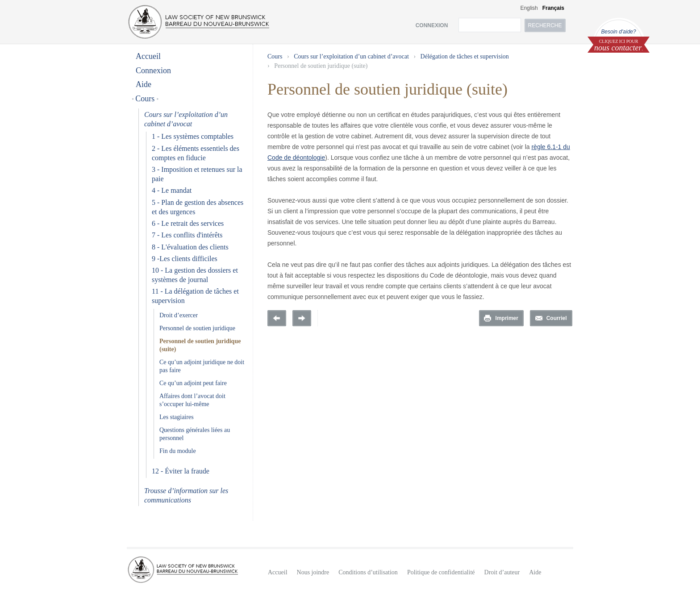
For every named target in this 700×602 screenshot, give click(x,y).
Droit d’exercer (179, 315)
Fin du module (178, 451)
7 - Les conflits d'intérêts (187, 235)
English (529, 8)
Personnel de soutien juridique (197, 328)
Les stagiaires (177, 417)
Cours (145, 99)
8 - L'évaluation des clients (190, 247)
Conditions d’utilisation (368, 572)
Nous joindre (313, 572)
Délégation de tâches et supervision (465, 56)
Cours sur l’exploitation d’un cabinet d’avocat (351, 56)
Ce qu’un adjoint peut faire (193, 383)
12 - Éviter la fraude (181, 471)
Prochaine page (302, 318)
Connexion (153, 71)
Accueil (148, 56)
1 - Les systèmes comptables (193, 136)
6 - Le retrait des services (188, 223)
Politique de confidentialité (441, 572)
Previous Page (277, 318)
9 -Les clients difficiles (185, 259)
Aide (144, 84)
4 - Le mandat (172, 190)
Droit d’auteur (502, 572)
